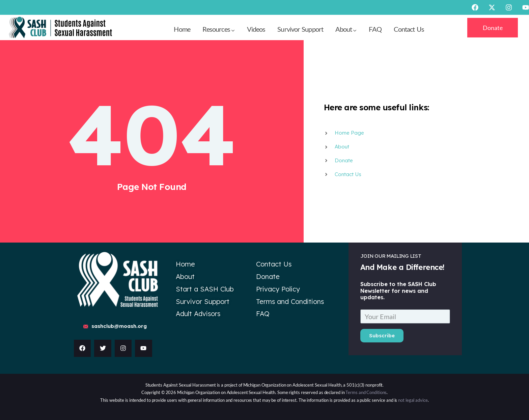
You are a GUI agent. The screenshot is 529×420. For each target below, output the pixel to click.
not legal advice (413, 400)
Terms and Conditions (366, 392)
